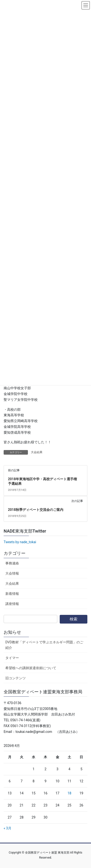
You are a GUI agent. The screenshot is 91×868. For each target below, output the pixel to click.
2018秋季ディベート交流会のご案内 (36, 510)
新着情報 (12, 594)
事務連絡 (12, 563)
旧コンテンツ (16, 678)
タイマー (12, 658)
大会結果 (37, 452)
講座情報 (12, 604)
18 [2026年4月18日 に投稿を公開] (69, 793)
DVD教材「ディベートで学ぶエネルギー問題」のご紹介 (44, 645)
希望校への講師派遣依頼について (31, 668)
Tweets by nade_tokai (20, 542)
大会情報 (12, 573)
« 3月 (8, 828)
